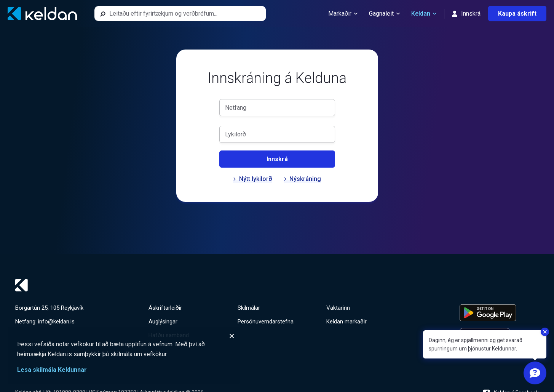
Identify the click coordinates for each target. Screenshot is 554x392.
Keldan (424, 14)
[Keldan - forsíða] (42, 14)
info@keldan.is (56, 322)
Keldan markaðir (346, 322)
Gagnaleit (384, 14)
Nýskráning (303, 179)
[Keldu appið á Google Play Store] (499, 313)
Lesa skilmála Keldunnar (52, 370)
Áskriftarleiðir (165, 308)
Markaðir (343, 14)
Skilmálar (249, 308)
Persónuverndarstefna (266, 322)
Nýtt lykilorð (253, 179)
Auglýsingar (163, 322)
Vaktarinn (338, 308)
